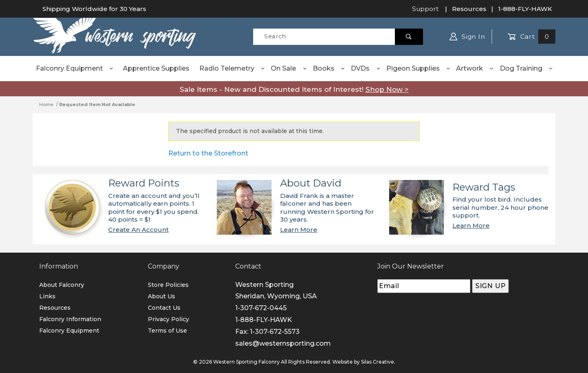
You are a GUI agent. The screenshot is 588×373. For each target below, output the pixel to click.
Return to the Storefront (208, 153)
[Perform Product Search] (409, 37)
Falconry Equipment (75, 68)
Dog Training (527, 68)
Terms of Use (167, 331)
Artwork (475, 68)
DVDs (366, 68)
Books (329, 68)
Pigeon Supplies (419, 68)
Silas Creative (378, 362)
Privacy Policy (168, 319)
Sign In (467, 37)
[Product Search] (324, 37)
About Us (161, 296)
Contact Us (164, 308)
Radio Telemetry (232, 68)
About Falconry (62, 285)
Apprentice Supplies (156, 68)
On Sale (289, 68)
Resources (469, 9)
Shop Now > (387, 89)
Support (425, 9)
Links (47, 296)
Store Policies (168, 285)
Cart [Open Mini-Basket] (531, 37)
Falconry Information (70, 319)
